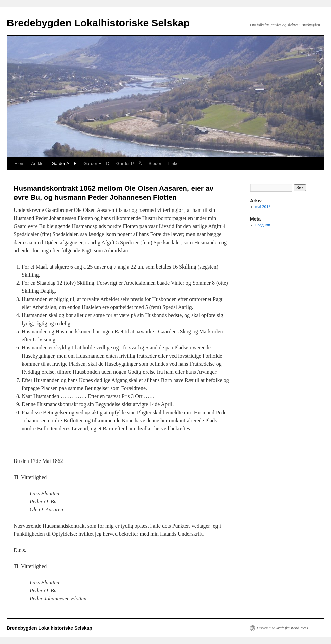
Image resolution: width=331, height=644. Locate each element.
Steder (155, 163)
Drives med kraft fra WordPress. (283, 628)
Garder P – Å (129, 163)
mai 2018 (263, 207)
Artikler (38, 163)
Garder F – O (96, 163)
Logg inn (263, 225)
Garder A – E (64, 163)
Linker (174, 163)
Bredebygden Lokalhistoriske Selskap (98, 23)
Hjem (19, 163)
